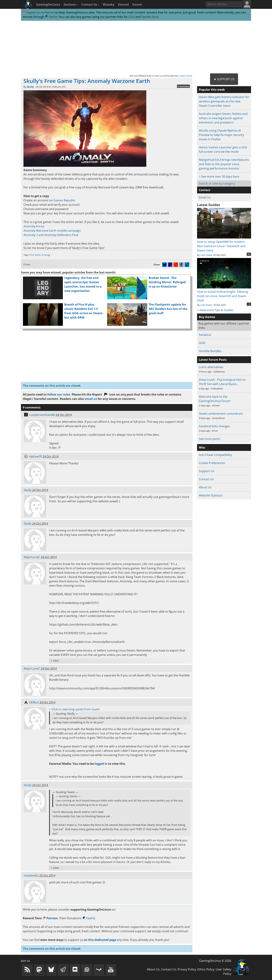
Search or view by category (217, 184)
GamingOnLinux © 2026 (215, 961)
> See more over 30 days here (219, 176)
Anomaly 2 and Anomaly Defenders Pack (51, 235)
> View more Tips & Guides (215, 310)
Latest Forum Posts (213, 360)
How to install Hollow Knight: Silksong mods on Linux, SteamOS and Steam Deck (224, 294)
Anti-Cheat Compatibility (215, 455)
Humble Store (150, 17)
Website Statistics (211, 495)
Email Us (205, 197)
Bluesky (109, 5)
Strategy (46, 255)
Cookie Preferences (212, 463)
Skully (30, 87)
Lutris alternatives (211, 367)
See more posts (210, 439)
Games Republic (64, 200)
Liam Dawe (206, 255)
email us (91, 399)
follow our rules (59, 394)
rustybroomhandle (42, 415)
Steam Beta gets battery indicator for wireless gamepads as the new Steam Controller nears (224, 101)
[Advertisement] (136, 47)
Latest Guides (209, 205)
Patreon (50, 918)
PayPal (51, 17)
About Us (205, 487)
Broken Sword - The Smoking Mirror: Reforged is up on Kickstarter (167, 282)
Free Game (35, 255)
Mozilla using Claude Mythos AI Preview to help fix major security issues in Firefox (221, 135)
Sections (71, 5)
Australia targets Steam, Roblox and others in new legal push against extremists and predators (223, 118)
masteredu (31, 875)
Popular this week (212, 90)
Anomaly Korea (34, 226)
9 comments (184, 86)
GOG (131, 17)
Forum (137, 5)
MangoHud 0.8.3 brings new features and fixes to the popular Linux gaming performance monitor (224, 164)
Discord (123, 5)
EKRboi (34, 702)
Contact (205, 190)
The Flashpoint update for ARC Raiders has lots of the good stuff (168, 309)
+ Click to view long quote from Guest (74, 709)
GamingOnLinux (48, 5)
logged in (101, 764)
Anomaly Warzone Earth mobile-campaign (52, 231)
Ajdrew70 (36, 456)
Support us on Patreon (39, 12)
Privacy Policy (187, 969)
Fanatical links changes (214, 426)
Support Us (207, 471)
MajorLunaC (32, 557)
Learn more (186, 76)
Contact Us (90, 5)
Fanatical (205, 335)
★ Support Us (224, 79)
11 (249, 254)
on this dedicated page (100, 940)
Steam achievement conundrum (221, 414)
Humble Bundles (210, 351)
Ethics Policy (206, 969)
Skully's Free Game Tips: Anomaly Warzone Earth (87, 81)
